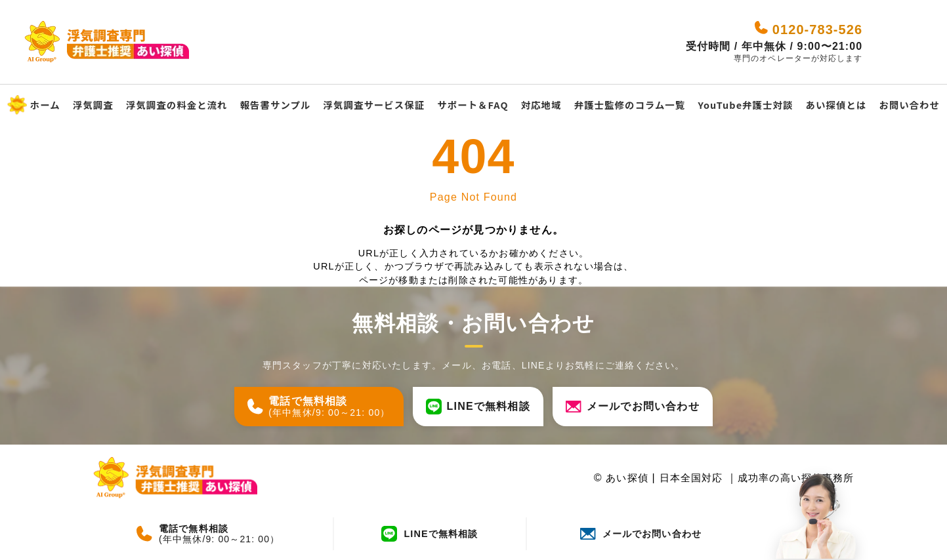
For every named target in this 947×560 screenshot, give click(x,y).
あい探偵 (614, 478)
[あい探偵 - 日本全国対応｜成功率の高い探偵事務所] (172, 42)
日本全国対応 (683, 478)
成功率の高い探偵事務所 (792, 478)
